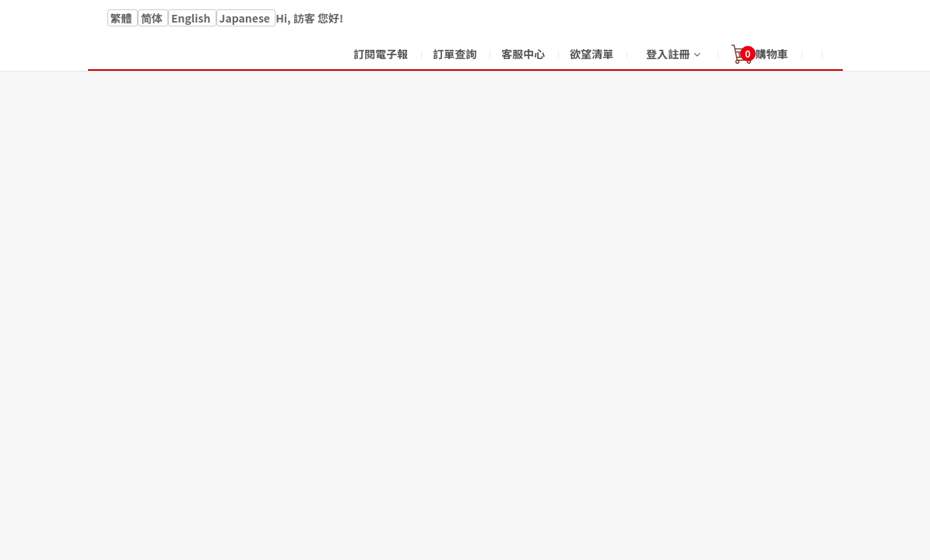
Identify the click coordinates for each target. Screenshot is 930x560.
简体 (153, 18)
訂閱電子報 (381, 54)
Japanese (246, 18)
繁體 (123, 18)
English (192, 18)
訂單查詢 (454, 54)
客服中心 (523, 54)
